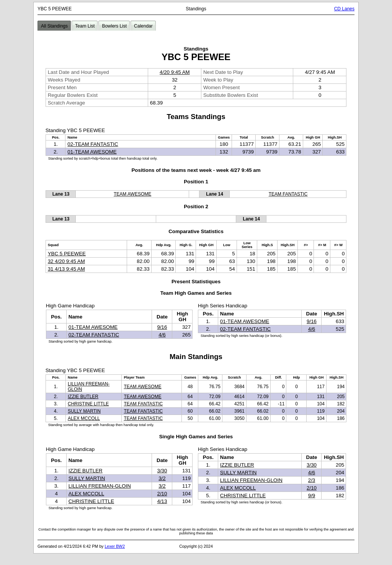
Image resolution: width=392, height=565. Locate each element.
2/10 (162, 494)
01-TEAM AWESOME (92, 152)
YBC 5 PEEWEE (67, 254)
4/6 (162, 335)
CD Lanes (344, 9)
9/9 (312, 496)
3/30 (162, 471)
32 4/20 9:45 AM (66, 261)
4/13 (162, 501)
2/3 (312, 480)
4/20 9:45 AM (175, 72)
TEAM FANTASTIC (288, 194)
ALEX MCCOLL (84, 418)
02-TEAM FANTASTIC (93, 144)
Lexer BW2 (115, 546)
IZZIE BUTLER (83, 397)
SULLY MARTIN (84, 411)
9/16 (162, 327)
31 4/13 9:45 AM (66, 269)
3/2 (162, 478)
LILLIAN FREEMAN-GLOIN (100, 486)
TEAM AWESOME (132, 194)
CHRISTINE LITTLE (88, 404)
